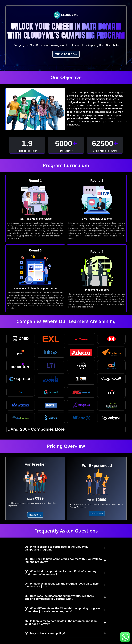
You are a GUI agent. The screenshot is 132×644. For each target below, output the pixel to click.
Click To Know (66, 54)
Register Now (35, 515)
